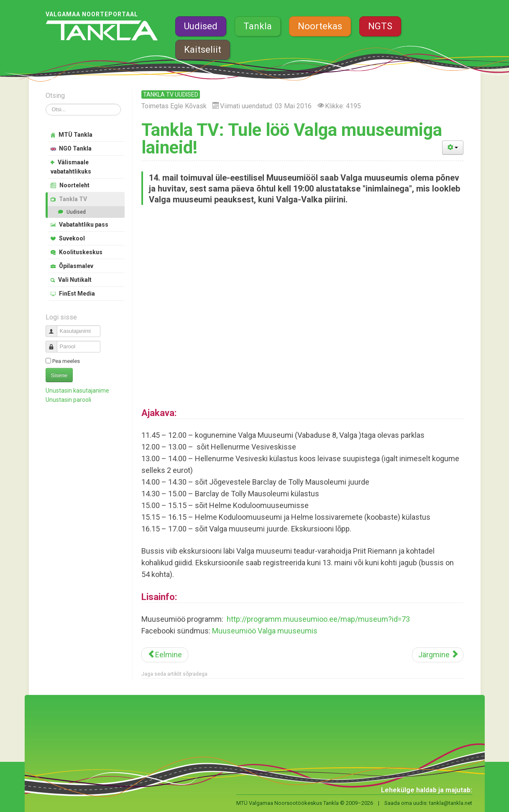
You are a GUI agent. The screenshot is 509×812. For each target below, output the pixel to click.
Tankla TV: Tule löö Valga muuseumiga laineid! (292, 139)
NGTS (380, 26)
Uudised (201, 26)
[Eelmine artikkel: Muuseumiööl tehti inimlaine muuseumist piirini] (165, 655)
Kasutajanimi (55, 328)
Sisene (59, 375)
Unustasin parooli (68, 400)
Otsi (46, 104)
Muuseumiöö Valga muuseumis (265, 631)
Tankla (258, 26)
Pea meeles (66, 361)
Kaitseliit (203, 50)
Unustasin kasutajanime (77, 391)
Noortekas (320, 26)
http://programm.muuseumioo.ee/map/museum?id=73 (318, 619)
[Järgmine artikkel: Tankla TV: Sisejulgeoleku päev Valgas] (438, 655)
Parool (55, 343)
